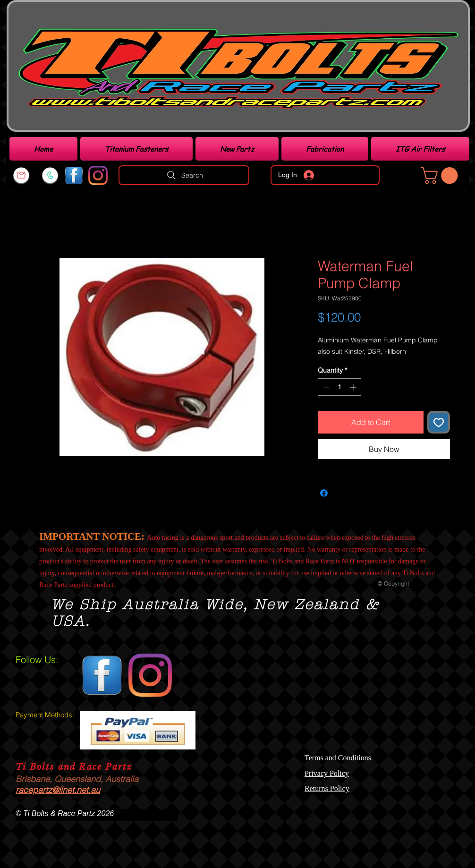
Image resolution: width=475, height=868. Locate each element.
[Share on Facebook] (324, 493)
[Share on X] (342, 493)
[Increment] (354, 387)
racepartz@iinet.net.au (58, 790)
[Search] (184, 175)
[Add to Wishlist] (439, 422)
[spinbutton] (339, 387)
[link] (441, 175)
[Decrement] (325, 387)
